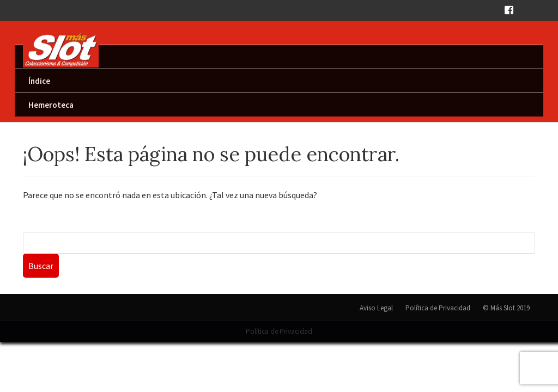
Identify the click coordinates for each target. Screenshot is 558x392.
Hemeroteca (51, 105)
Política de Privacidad (438, 308)
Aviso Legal (376, 308)
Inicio (38, 57)
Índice (39, 81)
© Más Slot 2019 (506, 308)
